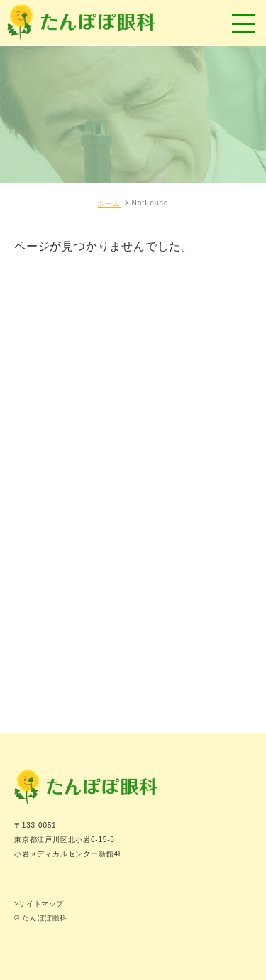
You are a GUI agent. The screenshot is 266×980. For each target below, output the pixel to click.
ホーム (109, 204)
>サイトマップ (39, 904)
